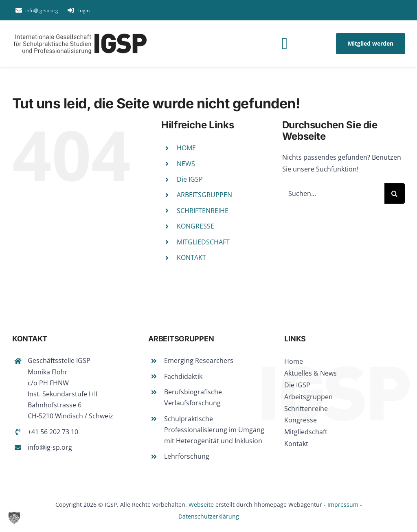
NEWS (186, 164)
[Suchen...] (333, 193)
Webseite (201, 505)
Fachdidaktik (183, 376)
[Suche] (395, 193)
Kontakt (296, 444)
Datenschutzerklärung (209, 516)
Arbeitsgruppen (308, 397)
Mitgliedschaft (306, 432)
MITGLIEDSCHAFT (203, 242)
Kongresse (301, 420)
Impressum (343, 505)
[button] (14, 518)
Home (294, 361)
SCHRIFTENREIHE (203, 211)
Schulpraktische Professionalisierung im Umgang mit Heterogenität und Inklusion (214, 430)
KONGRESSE (195, 226)
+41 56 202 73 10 (53, 432)
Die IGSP (190, 179)
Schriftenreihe (306, 409)
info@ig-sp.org (50, 447)
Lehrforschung (187, 456)
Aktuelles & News (311, 373)
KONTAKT (191, 257)
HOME (186, 148)
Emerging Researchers (199, 361)
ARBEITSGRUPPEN (204, 195)
